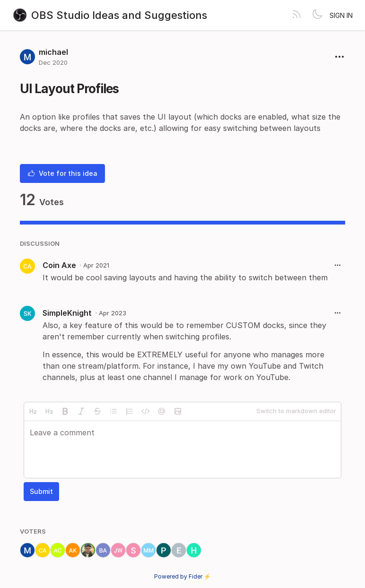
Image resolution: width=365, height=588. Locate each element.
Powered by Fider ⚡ (182, 576)
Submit (41, 491)
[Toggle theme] (317, 15)
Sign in (341, 15)
